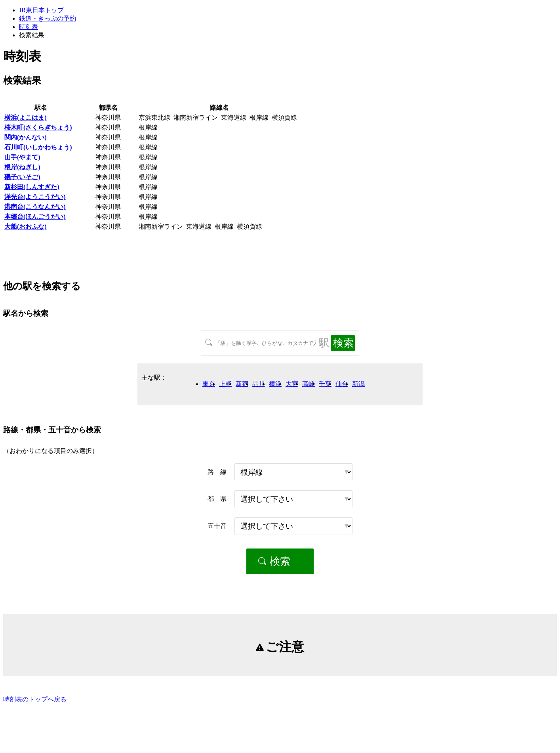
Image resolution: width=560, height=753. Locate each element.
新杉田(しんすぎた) (32, 187)
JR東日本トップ (41, 10)
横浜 (275, 384)
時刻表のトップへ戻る (35, 699)
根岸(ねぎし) (22, 167)
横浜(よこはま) (26, 118)
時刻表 (29, 27)
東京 (209, 384)
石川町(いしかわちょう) (38, 147)
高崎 (309, 384)
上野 (225, 384)
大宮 (292, 384)
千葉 (325, 384)
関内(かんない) (26, 137)
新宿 (242, 384)
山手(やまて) (22, 157)
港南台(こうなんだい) (35, 207)
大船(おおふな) (26, 226)
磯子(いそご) (22, 177)
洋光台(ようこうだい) (35, 197)
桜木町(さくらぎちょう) (38, 127)
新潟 (358, 384)
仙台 (342, 384)
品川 (259, 384)
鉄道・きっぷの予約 (48, 18)
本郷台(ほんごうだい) (35, 217)
